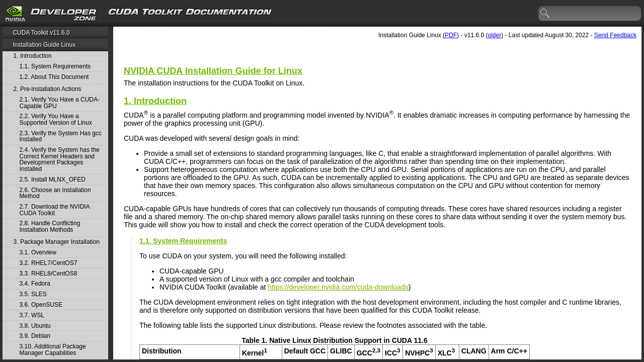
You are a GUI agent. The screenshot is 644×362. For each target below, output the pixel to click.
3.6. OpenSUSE (41, 305)
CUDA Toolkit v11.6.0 (41, 33)
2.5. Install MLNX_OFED (53, 180)
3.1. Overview (38, 253)
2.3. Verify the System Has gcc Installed (61, 137)
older (494, 35)
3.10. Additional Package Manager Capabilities (53, 350)
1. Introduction (33, 56)
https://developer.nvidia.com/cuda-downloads (338, 287)
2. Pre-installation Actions (48, 89)
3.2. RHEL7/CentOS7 (49, 263)
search (545, 14)
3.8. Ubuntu (35, 326)
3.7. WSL (32, 315)
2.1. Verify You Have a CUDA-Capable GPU (60, 103)
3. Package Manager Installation (57, 242)
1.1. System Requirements (55, 67)
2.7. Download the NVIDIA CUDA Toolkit (55, 210)
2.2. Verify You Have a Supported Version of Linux (56, 119)
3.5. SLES (33, 294)
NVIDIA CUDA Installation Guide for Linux (213, 71)
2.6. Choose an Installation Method (55, 193)
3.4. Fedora (35, 284)
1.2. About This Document (54, 77)
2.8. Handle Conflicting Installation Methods (50, 227)
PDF (451, 35)
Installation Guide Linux (44, 45)
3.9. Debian (35, 336)
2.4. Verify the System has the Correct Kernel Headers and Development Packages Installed (60, 159)
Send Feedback (615, 35)
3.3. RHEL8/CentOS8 (49, 274)
